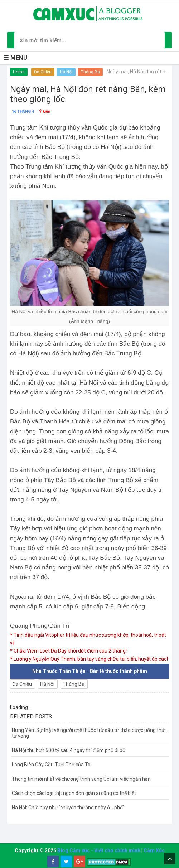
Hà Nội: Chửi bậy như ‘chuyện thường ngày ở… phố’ (68, 808)
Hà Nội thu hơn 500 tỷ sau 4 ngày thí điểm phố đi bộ (69, 750)
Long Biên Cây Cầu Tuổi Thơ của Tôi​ (52, 765)
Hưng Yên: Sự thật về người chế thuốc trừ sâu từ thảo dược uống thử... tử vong (90, 733)
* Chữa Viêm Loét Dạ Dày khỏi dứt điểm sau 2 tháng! (68, 651)
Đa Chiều (43, 72)
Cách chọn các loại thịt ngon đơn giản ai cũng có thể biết (74, 793)
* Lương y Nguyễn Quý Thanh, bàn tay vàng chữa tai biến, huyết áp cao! (89, 659)
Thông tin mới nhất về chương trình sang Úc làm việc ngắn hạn (81, 779)
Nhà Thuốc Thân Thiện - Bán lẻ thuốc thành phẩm (90, 671)
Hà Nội (66, 72)
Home (19, 72)
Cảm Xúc (154, 850)
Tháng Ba (90, 72)
